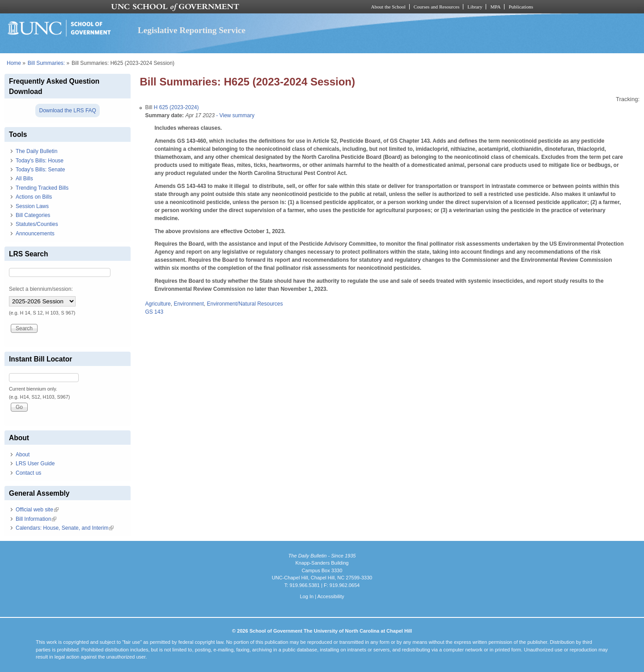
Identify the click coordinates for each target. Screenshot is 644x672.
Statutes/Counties (37, 224)
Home (14, 63)
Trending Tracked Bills (42, 188)
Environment (189, 304)
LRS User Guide (35, 464)
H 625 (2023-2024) (176, 107)
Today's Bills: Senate (40, 170)
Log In (307, 596)
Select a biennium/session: (41, 289)
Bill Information (36, 519)
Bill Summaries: (46, 63)
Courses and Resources (436, 7)
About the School (388, 7)
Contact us (28, 473)
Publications (521, 7)
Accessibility (330, 596)
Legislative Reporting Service (192, 30)
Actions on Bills (34, 197)
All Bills (24, 179)
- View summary (235, 115)
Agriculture (158, 304)
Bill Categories (33, 215)
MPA (495, 7)
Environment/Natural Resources (245, 304)
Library (475, 7)
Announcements (35, 234)
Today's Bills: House (40, 161)
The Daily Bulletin (36, 151)
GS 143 (154, 312)
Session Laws (32, 206)
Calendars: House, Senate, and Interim (65, 528)
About (23, 455)
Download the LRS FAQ (67, 111)
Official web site (37, 510)
